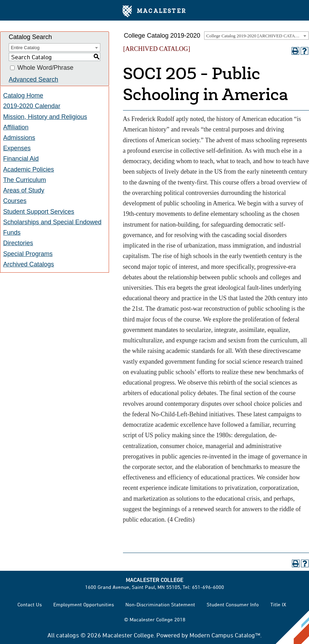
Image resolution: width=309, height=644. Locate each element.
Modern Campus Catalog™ (225, 635)
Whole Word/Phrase (45, 68)
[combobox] (256, 36)
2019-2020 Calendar (32, 106)
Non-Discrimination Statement (160, 604)
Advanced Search (33, 79)
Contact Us (30, 604)
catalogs (68, 635)
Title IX (278, 604)
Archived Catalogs (29, 264)
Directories (18, 243)
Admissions (19, 138)
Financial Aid (21, 159)
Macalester (154, 12)
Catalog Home (23, 96)
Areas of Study (24, 190)
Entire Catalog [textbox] (25, 48)
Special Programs (28, 254)
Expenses (17, 148)
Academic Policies (29, 169)
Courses (15, 201)
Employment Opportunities (84, 604)
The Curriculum (25, 180)
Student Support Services (39, 212)
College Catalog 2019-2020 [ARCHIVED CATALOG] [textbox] (256, 36)
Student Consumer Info (233, 604)
